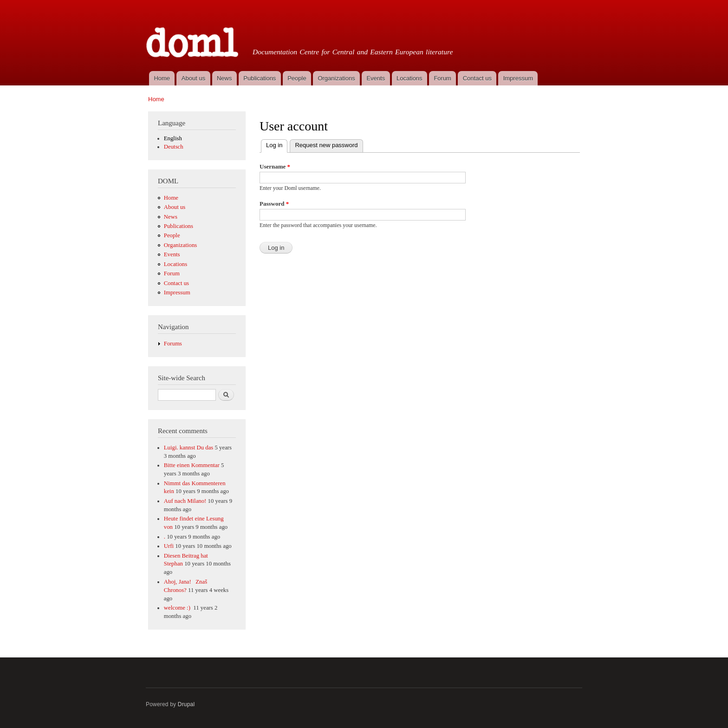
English (173, 138)
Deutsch (174, 147)
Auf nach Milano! (185, 501)
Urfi (169, 546)
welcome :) (178, 608)
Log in (277, 144)
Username (275, 166)
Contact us (477, 78)
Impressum (518, 78)
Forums (173, 344)
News (224, 78)
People (297, 78)
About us (193, 78)
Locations (409, 78)
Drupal (186, 704)
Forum (442, 78)
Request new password (326, 145)
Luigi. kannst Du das (189, 448)
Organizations (336, 78)
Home (162, 78)
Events (376, 78)
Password (274, 204)
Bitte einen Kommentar (192, 465)
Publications (260, 78)
